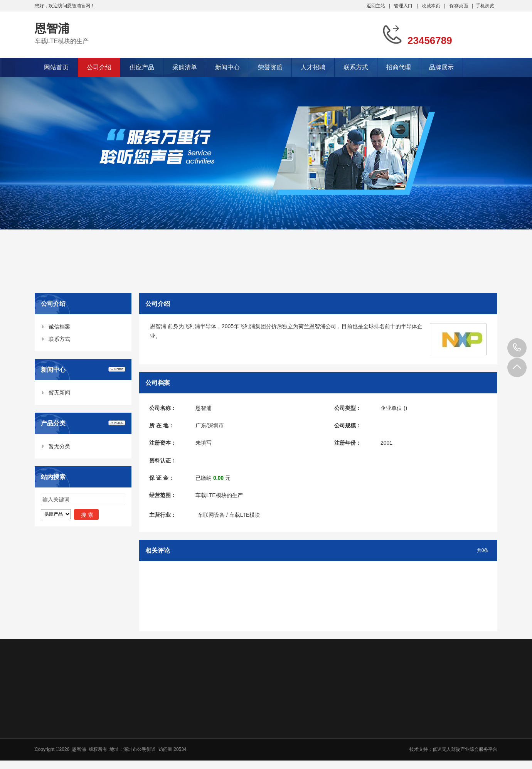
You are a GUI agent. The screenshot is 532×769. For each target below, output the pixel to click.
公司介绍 (99, 67)
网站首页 (56, 67)
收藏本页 (431, 6)
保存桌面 (459, 6)
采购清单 (185, 67)
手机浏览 (485, 6)
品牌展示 (441, 67)
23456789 (517, 348)
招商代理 (399, 67)
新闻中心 (227, 67)
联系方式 (356, 67)
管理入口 (403, 6)
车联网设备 (211, 515)
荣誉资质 (270, 67)
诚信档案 (59, 327)
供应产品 (142, 67)
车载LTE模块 (245, 515)
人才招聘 (313, 67)
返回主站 (376, 6)
